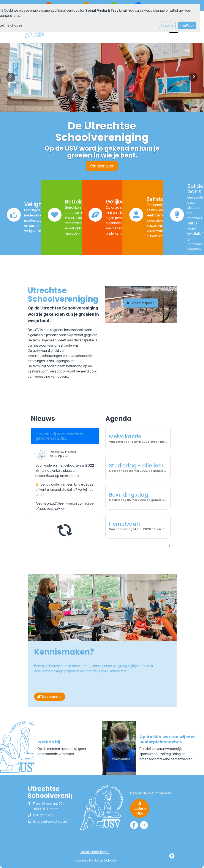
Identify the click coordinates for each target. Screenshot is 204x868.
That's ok (187, 25)
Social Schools (105, 860)
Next (193, 77)
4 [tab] (108, 108)
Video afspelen (141, 303)
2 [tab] (99, 108)
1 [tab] (95, 108)
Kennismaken (102, 166)
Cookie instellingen (94, 852)
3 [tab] (103, 108)
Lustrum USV (140, 809)
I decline (167, 25)
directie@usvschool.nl (50, 821)
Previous (11, 77)
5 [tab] (112, 108)
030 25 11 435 (44, 815)
